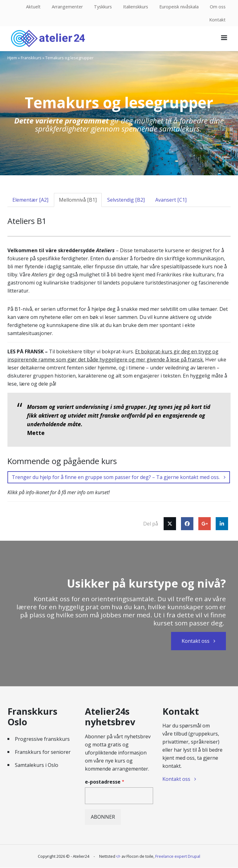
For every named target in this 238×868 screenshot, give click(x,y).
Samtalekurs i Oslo (37, 765)
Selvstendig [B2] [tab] (126, 200)
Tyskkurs (103, 7)
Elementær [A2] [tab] (30, 200)
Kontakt (217, 20)
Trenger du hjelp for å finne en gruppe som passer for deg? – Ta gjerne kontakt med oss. (116, 477)
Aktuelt (33, 7)
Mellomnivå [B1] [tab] (78, 200)
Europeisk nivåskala (179, 7)
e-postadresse (103, 782)
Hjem (12, 58)
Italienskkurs (136, 7)
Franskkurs (31, 58)
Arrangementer (67, 7)
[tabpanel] (119, 371)
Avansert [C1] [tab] (171, 200)
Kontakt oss (196, 641)
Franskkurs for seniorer (43, 752)
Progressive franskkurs (42, 739)
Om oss (218, 7)
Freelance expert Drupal (178, 856)
